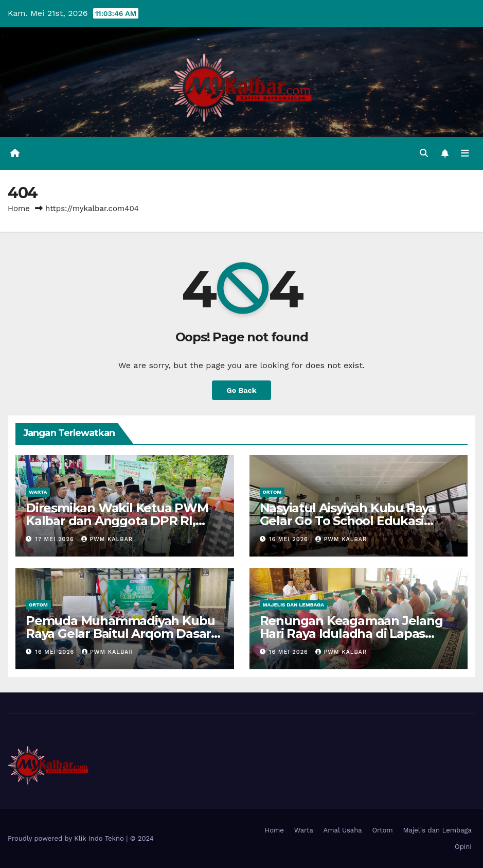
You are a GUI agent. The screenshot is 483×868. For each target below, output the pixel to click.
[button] (424, 153)
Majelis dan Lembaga (294, 605)
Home (19, 209)
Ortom (272, 492)
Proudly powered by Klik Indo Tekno (67, 838)
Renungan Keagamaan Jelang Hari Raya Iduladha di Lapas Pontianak (351, 633)
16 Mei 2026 (290, 539)
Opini (463, 847)
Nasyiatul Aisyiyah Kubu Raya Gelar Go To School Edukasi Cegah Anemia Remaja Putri (347, 521)
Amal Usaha (343, 830)
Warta (38, 492)
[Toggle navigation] (465, 153)
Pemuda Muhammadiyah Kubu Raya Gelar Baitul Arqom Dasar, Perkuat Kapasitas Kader (120, 633)
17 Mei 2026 (56, 539)
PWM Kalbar (107, 539)
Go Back (241, 390)
